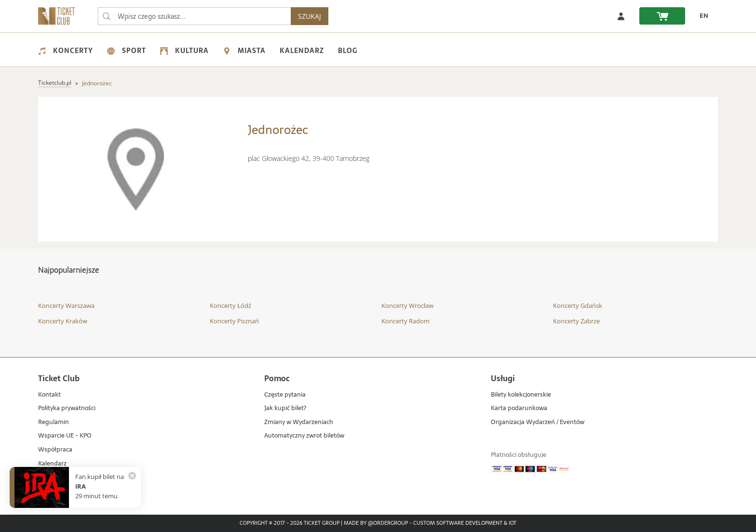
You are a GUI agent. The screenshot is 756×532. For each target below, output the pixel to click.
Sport (127, 51)
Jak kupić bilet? (285, 408)
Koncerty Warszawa (66, 306)
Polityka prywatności (67, 408)
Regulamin (54, 422)
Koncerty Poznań (234, 321)
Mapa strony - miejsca (69, 491)
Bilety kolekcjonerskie (521, 395)
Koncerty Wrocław (407, 306)
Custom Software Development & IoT (465, 523)
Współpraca (55, 450)
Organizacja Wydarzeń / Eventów (538, 422)
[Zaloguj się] (621, 16)
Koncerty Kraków (63, 321)
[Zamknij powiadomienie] (132, 476)
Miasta (244, 51)
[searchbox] (194, 16)
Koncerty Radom (405, 321)
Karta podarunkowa (519, 408)
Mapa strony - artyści (68, 477)
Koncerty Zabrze (576, 321)
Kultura (184, 51)
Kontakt (49, 395)
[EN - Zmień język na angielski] (702, 16)
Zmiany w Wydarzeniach (299, 422)
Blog (348, 51)
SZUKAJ (310, 16)
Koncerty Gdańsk (578, 306)
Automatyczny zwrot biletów (304, 436)
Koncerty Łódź (230, 306)
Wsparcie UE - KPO (65, 436)
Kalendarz (302, 51)
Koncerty (66, 51)
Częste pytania (285, 395)
